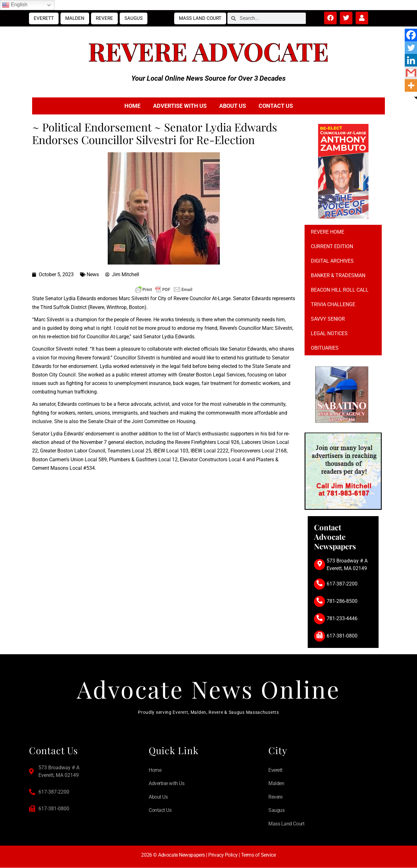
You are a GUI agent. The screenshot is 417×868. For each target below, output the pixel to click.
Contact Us (276, 106)
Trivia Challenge (333, 304)
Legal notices (329, 333)
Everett (44, 18)
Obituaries (325, 348)
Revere (104, 18)
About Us (233, 106)
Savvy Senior (328, 319)
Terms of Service (258, 855)
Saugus (134, 18)
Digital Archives (332, 261)
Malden (75, 18)
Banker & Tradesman (338, 275)
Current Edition (332, 246)
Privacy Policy (223, 855)
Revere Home (328, 232)
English (15, 5)
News (93, 274)
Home (132, 106)
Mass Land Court (200, 18)
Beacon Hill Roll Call (340, 290)
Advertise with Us (180, 106)
